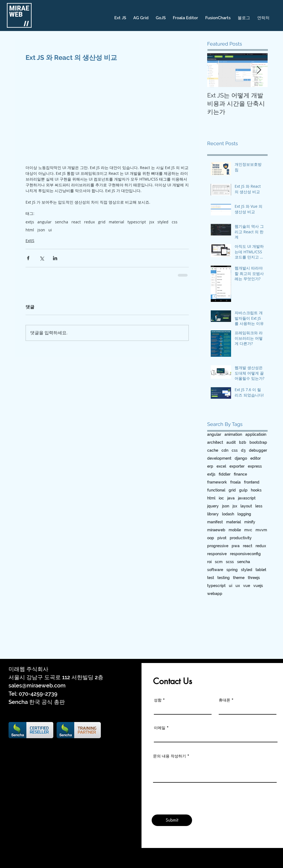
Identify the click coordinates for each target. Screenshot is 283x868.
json (41, 230)
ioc (221, 498)
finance (240, 474)
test (211, 578)
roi (209, 562)
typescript (137, 222)
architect (215, 442)
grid (102, 222)
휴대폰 (224, 700)
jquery (213, 506)
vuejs (258, 586)
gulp (243, 490)
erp (210, 466)
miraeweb (216, 530)
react (76, 222)
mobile (235, 530)
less (259, 506)
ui (50, 230)
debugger (258, 450)
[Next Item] (259, 70)
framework (217, 482)
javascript (247, 498)
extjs (30, 222)
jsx (152, 222)
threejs (254, 578)
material (116, 222)
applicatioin (256, 434)
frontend (252, 482)
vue (247, 586)
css (175, 222)
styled (163, 222)
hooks (256, 490)
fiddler (225, 474)
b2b (243, 442)
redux (89, 222)
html (30, 230)
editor (256, 458)
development (219, 458)
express (255, 466)
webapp (215, 594)
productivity (241, 538)
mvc (248, 530)
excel (221, 466)
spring (232, 570)
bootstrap (258, 442)
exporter (237, 466)
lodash (228, 514)
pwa (236, 546)
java (231, 498)
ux (238, 586)
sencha (62, 222)
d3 (243, 450)
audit (231, 442)
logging (244, 514)
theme (239, 578)
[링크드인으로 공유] (55, 258)
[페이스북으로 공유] (28, 258)
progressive (218, 546)
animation (233, 434)
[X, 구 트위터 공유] (42, 258)
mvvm (261, 530)
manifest (215, 522)
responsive (217, 554)
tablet (261, 570)
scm (219, 562)
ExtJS (30, 241)
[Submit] (172, 820)
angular (45, 222)
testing (224, 578)
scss (230, 562)
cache (213, 450)
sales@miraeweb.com (37, 686)
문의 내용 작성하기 (170, 756)
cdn (225, 450)
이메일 (160, 728)
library (213, 514)
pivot (222, 538)
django (241, 458)
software (215, 570)
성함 (158, 700)
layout (246, 506)
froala (235, 482)
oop (211, 538)
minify (250, 522)
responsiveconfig (245, 554)
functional (216, 490)
